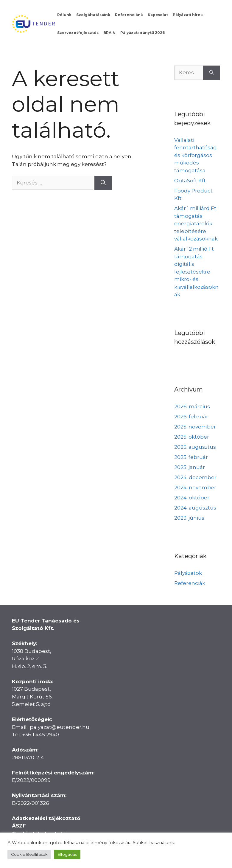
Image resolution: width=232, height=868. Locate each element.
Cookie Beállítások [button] (29, 854)
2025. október (192, 437)
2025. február (191, 457)
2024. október (192, 498)
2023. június (189, 518)
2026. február (191, 417)
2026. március (192, 406)
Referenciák (190, 583)
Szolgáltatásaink (93, 15)
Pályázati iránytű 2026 (143, 33)
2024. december (195, 477)
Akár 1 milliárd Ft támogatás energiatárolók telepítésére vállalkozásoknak (196, 223)
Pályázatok (188, 573)
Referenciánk (129, 15)
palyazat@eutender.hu (60, 727)
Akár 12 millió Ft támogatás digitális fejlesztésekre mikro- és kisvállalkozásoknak (196, 272)
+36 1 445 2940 (41, 735)
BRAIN (109, 33)
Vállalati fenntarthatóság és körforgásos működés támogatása (196, 155)
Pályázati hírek (188, 15)
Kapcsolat (158, 15)
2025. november (195, 427)
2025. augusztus (195, 447)
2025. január (190, 467)
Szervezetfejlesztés (78, 33)
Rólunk (64, 15)
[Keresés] (103, 183)
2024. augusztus (195, 508)
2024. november (195, 487)
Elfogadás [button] (67, 854)
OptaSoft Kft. (190, 181)
